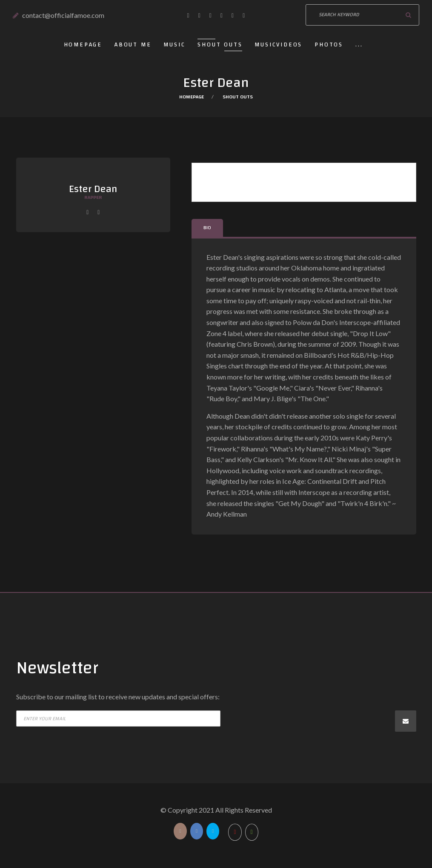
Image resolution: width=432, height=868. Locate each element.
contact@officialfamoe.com (63, 15)
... (359, 45)
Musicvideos (278, 45)
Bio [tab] (207, 227)
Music (174, 45)
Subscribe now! (406, 721)
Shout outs (220, 45)
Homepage (83, 45)
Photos (329, 45)
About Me (133, 45)
